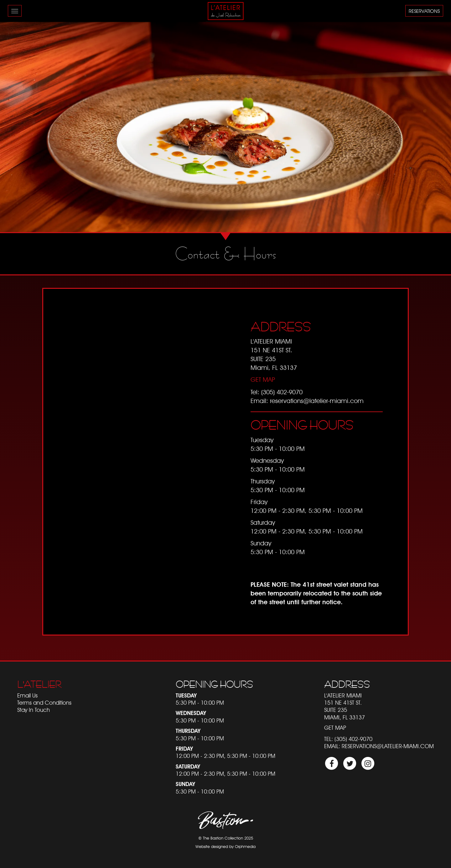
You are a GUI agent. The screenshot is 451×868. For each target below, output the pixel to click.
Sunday (185, 784)
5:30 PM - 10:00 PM (200, 703)
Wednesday (191, 713)
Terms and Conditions (44, 703)
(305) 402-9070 (282, 392)
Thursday (188, 731)
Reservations (424, 11)
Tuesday (186, 695)
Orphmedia (245, 847)
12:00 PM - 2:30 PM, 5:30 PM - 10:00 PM (225, 756)
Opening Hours (214, 684)
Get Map (263, 380)
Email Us (27, 695)
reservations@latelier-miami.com (317, 401)
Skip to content (22, 29)
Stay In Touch (34, 710)
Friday (184, 749)
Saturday (188, 766)
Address (347, 684)
